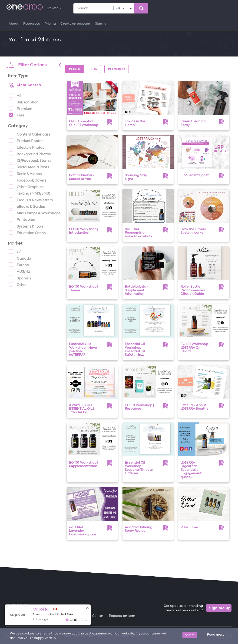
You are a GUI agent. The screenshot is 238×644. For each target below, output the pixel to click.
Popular (75, 69)
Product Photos (26, 140)
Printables (22, 219)
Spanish (20, 278)
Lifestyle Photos (26, 147)
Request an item (122, 616)
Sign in (100, 24)
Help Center (93, 616)
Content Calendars (29, 134)
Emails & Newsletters (31, 200)
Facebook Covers (28, 180)
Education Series (27, 232)
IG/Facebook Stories (30, 160)
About (14, 24)
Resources (32, 24)
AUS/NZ (20, 271)
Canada (20, 258)
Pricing (50, 24)
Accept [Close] (190, 635)
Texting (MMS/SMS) (29, 193)
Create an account (75, 24)
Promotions (117, 69)
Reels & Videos (25, 173)
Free (17, 115)
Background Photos (30, 154)
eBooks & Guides (27, 206)
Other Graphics (26, 186)
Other (18, 284)
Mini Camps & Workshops (35, 213)
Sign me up (220, 608)
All (15, 95)
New (94, 69)
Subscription (24, 102)
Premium (20, 108)
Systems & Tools (26, 226)
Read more (216, 635)
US (15, 252)
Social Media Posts (29, 167)
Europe (19, 265)
